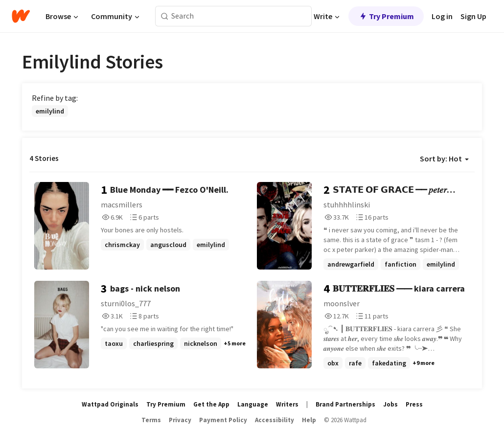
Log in (442, 16)
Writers (287, 404)
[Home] (21, 16)
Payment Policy (223, 420)
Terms (151, 420)
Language (253, 404)
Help (309, 420)
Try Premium (386, 16)
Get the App (211, 404)
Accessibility (275, 420)
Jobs (390, 404)
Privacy (180, 420)
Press (414, 404)
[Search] (165, 16)
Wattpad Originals (110, 404)
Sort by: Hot (444, 158)
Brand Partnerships (345, 404)
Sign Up (473, 16)
